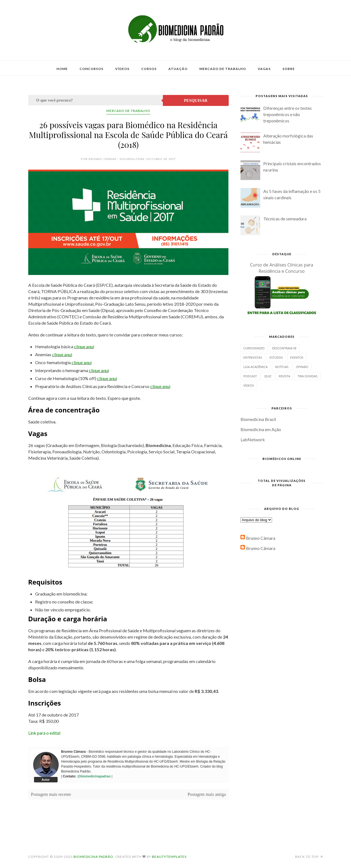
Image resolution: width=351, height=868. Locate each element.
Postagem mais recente (51, 794)
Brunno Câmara (261, 538)
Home (62, 69)
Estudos (276, 357)
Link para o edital (44, 733)
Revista (285, 376)
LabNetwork (253, 439)
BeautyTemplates (169, 857)
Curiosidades (254, 348)
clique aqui (84, 346)
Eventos (297, 357)
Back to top (309, 857)
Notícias (282, 367)
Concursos (91, 69)
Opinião (302, 367)
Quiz (268, 376)
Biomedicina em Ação (261, 429)
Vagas (264, 69)
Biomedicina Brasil (258, 419)
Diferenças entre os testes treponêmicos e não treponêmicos (288, 114)
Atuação (178, 69)
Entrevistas (253, 357)
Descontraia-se (284, 348)
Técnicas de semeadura (285, 219)
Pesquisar (196, 100)
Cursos (149, 69)
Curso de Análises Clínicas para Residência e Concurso (282, 268)
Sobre (289, 69)
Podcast (250, 376)
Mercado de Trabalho (223, 69)
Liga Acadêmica (256, 367)
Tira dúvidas (307, 376)
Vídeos (122, 69)
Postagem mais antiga (207, 794)
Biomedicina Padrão (93, 857)
